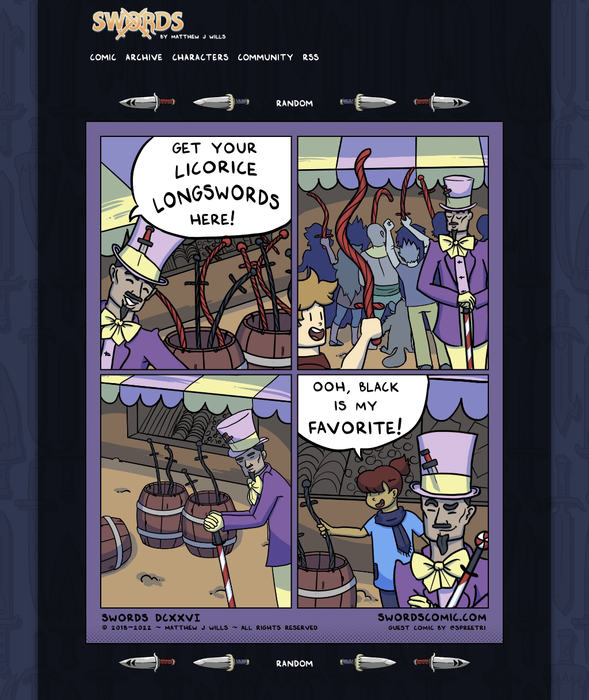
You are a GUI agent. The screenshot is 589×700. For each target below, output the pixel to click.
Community (265, 56)
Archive (144, 56)
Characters (200, 56)
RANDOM (294, 102)
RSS (311, 56)
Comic (103, 56)
